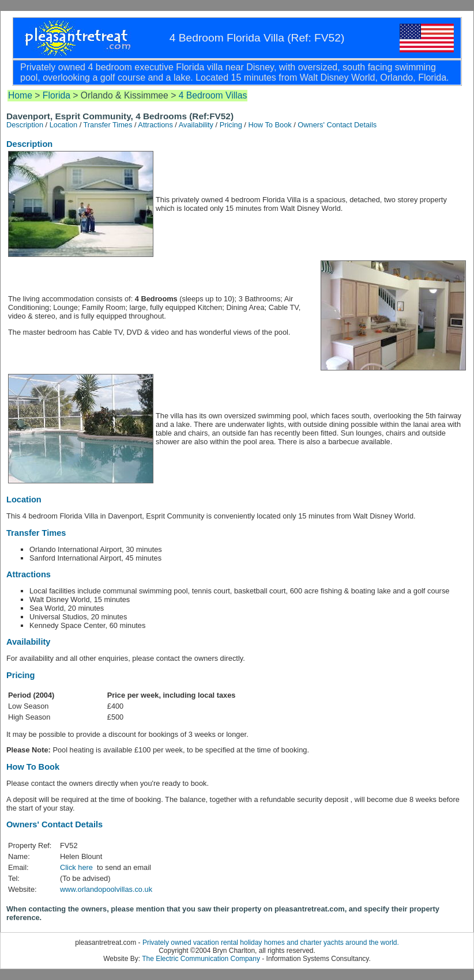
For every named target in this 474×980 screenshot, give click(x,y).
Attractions (155, 125)
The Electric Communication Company (201, 959)
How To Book (270, 125)
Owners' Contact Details (337, 125)
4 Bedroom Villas (213, 95)
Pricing (231, 125)
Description (25, 125)
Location (63, 125)
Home (20, 95)
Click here (77, 867)
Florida (57, 95)
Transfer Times (108, 125)
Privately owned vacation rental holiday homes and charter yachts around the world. (271, 943)
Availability (196, 125)
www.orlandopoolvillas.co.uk (106, 889)
